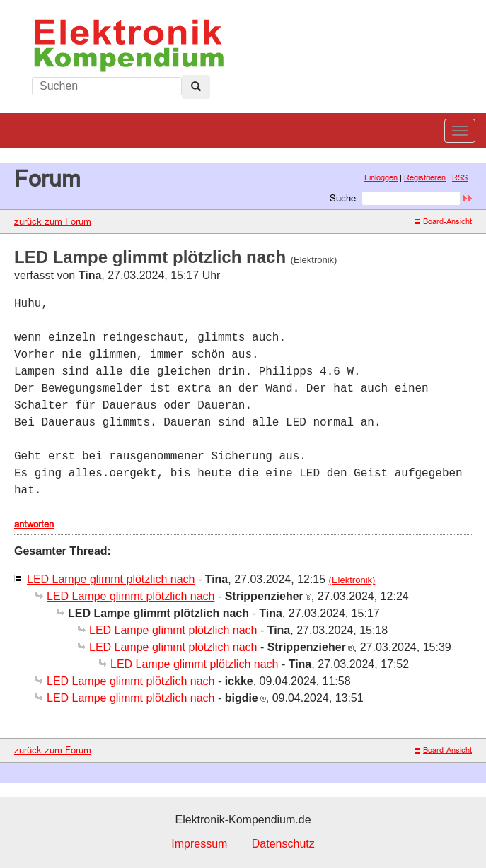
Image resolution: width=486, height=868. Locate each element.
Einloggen (381, 177)
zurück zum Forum (53, 221)
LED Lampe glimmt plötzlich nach (111, 579)
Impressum (199, 844)
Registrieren (425, 177)
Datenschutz (283, 844)
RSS (460, 177)
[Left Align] (196, 87)
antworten (34, 524)
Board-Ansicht (443, 221)
